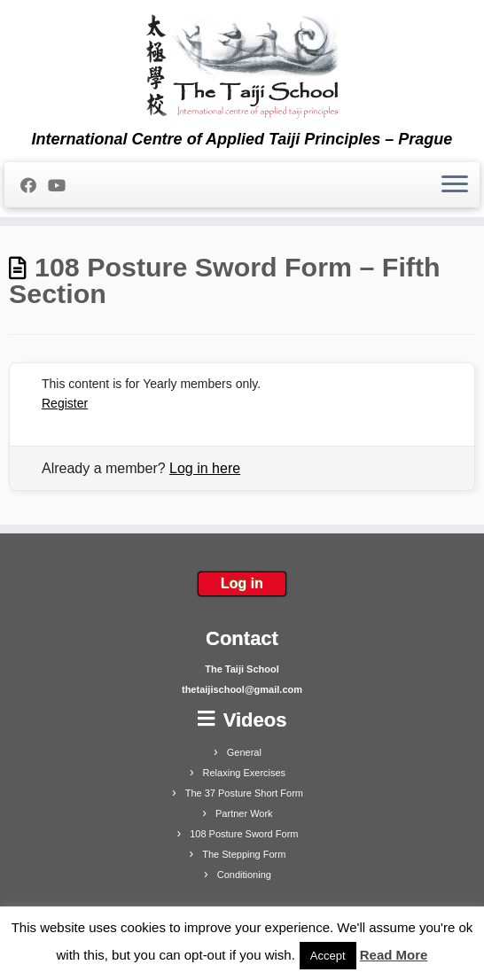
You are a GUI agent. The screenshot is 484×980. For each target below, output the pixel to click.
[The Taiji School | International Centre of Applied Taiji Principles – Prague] (242, 65)
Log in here (205, 468)
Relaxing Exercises (245, 773)
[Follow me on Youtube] (62, 186)
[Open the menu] (455, 185)
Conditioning (244, 875)
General (244, 752)
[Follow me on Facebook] (34, 186)
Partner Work (244, 813)
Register (65, 403)
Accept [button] (328, 956)
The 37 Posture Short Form (244, 793)
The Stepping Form (244, 854)
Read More (394, 955)
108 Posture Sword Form (244, 834)
